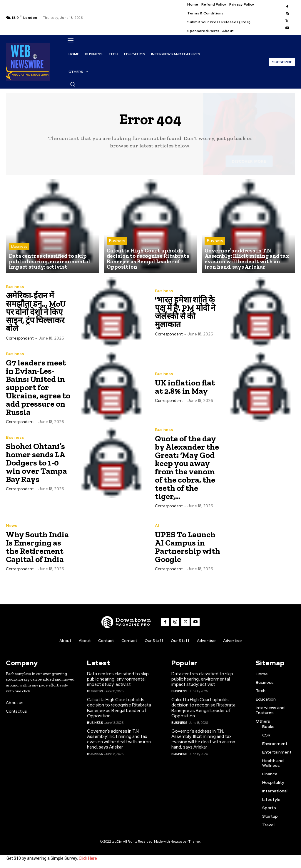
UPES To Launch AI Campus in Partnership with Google (188, 547)
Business (19, 247)
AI (157, 526)
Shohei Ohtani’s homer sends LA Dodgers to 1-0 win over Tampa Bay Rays (36, 463)
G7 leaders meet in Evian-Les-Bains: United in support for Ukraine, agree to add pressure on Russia (38, 388)
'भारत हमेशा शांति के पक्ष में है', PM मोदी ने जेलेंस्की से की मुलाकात (185, 312)
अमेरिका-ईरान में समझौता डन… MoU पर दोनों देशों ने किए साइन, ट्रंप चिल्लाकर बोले (36, 312)
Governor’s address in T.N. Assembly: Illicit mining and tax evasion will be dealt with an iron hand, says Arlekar (119, 739)
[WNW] (127, 622)
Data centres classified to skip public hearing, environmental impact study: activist (118, 679)
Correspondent (20, 339)
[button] (73, 84)
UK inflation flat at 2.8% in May (185, 387)
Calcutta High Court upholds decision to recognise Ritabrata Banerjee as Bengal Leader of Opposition (119, 708)
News (12, 526)
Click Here (88, 859)
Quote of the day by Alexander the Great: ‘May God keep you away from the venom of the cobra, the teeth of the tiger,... (187, 468)
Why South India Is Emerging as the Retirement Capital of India (37, 547)
